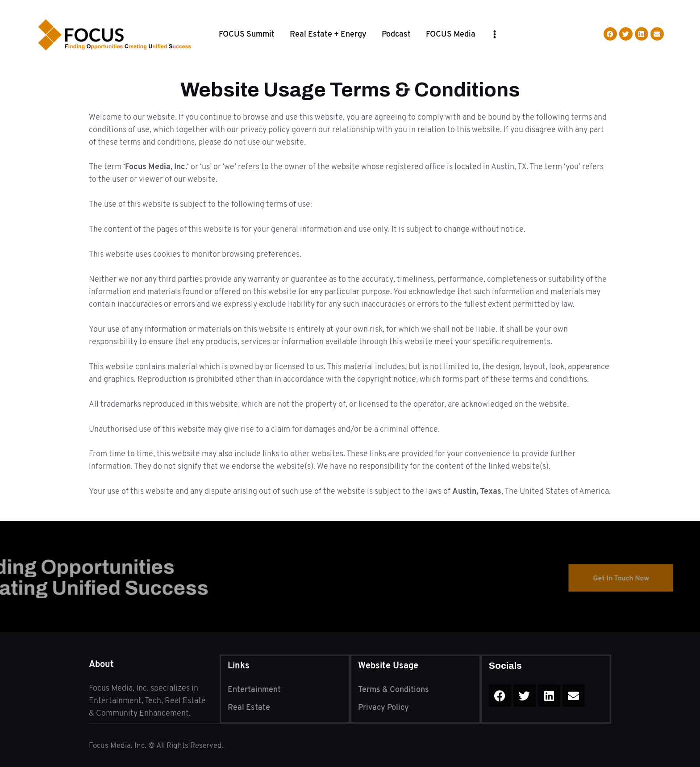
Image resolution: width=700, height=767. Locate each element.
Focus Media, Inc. (119, 745)
